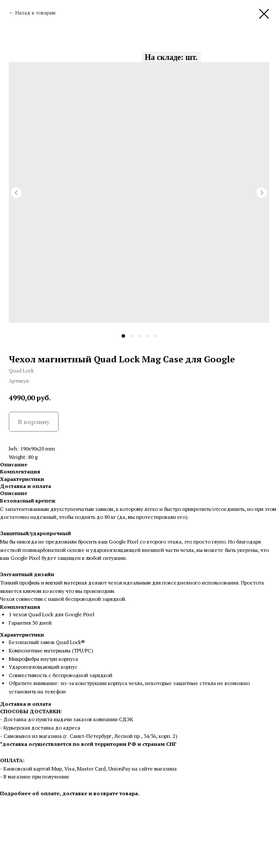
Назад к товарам (35, 13)
